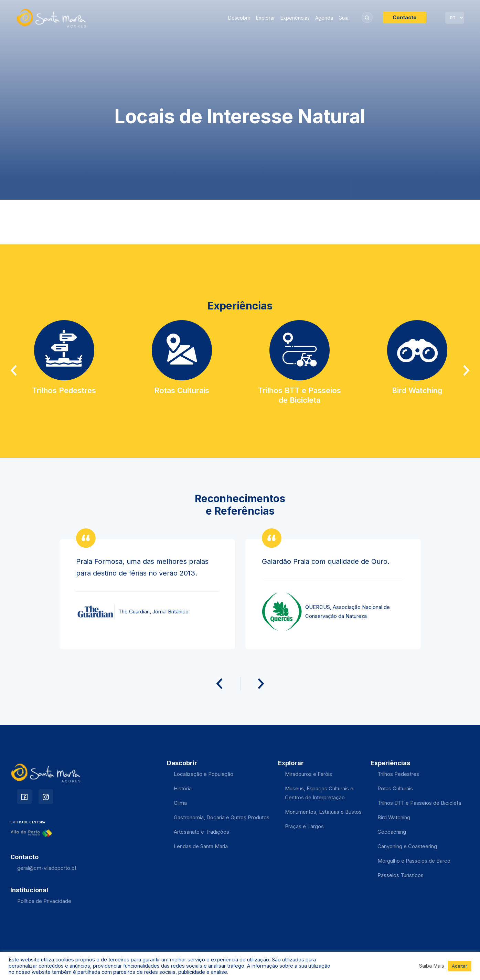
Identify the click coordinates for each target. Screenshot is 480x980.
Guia (344, 18)
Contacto (405, 17)
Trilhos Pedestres (398, 774)
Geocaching (392, 832)
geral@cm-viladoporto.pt (47, 868)
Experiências (295, 18)
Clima (180, 803)
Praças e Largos (304, 826)
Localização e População (204, 774)
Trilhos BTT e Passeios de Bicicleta (419, 803)
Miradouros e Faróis (308, 774)
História (183, 788)
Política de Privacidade (44, 901)
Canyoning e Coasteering (407, 846)
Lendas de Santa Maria (201, 846)
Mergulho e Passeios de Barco (414, 861)
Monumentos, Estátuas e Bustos (323, 812)
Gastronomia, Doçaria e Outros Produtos (222, 817)
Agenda (324, 18)
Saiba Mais (432, 966)
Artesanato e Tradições (201, 832)
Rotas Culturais (395, 788)
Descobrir (239, 18)
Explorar (265, 18)
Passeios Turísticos (401, 875)
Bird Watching (394, 817)
